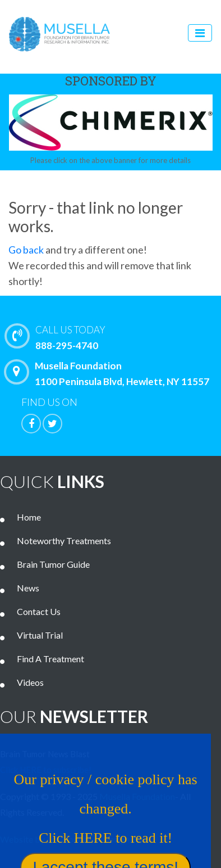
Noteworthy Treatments (64, 541)
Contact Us (39, 611)
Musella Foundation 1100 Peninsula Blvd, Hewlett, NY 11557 (109, 373)
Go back (26, 250)
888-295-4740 (116, 337)
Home (29, 517)
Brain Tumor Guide (53, 564)
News (28, 588)
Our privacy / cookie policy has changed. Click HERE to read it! (103, 812)
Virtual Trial (40, 635)
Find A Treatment (50, 659)
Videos (30, 682)
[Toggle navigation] (200, 33)
